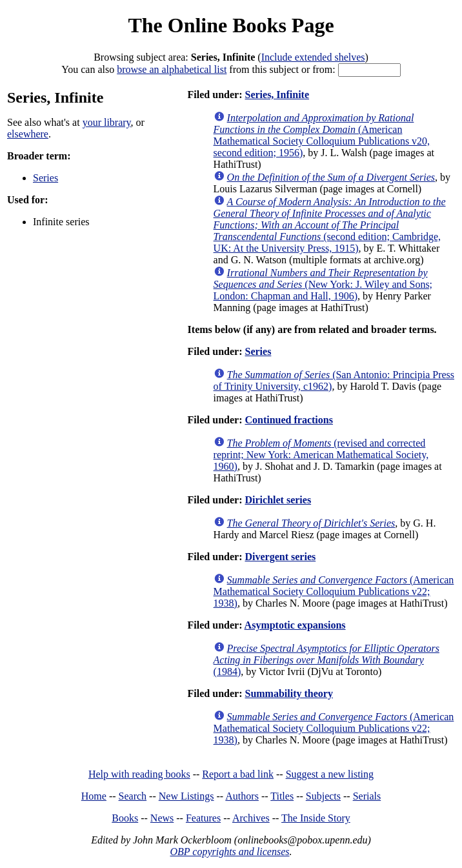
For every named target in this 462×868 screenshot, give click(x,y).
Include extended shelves (313, 57)
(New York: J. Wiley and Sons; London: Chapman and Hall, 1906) (323, 284)
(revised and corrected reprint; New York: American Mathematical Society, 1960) (321, 455)
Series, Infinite (277, 95)
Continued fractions (288, 420)
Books (125, 818)
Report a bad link (238, 774)
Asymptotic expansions (295, 625)
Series (45, 178)
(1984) (326, 660)
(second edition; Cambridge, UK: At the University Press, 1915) (330, 225)
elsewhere (28, 134)
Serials (367, 796)
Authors (242, 796)
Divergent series (280, 557)
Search (133, 796)
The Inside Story (316, 818)
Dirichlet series (278, 500)
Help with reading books (139, 774)
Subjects (323, 796)
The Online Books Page (231, 25)
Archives (251, 818)
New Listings (186, 796)
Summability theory (288, 693)
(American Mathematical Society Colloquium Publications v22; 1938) (334, 591)
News (162, 818)
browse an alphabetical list (172, 69)
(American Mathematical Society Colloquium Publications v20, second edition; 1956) (322, 135)
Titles (282, 796)
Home (94, 796)
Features (203, 818)
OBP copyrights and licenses (229, 852)
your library (107, 122)
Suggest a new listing (330, 774)
